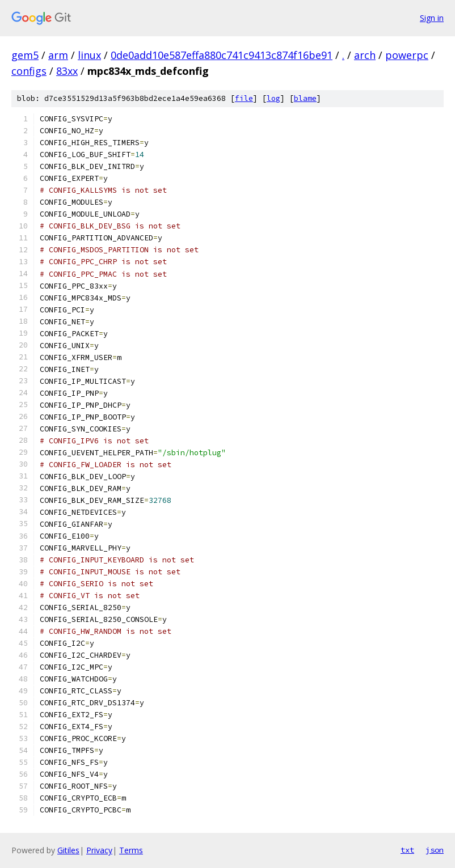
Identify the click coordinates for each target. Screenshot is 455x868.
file (244, 98)
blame (305, 98)
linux (89, 55)
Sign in (432, 18)
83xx (67, 71)
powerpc (407, 55)
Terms (131, 850)
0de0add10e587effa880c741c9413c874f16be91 (222, 55)
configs (29, 71)
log (273, 98)
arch (365, 55)
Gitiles (68, 850)
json (435, 850)
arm (58, 55)
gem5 (25, 55)
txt (407, 850)
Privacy (99, 850)
